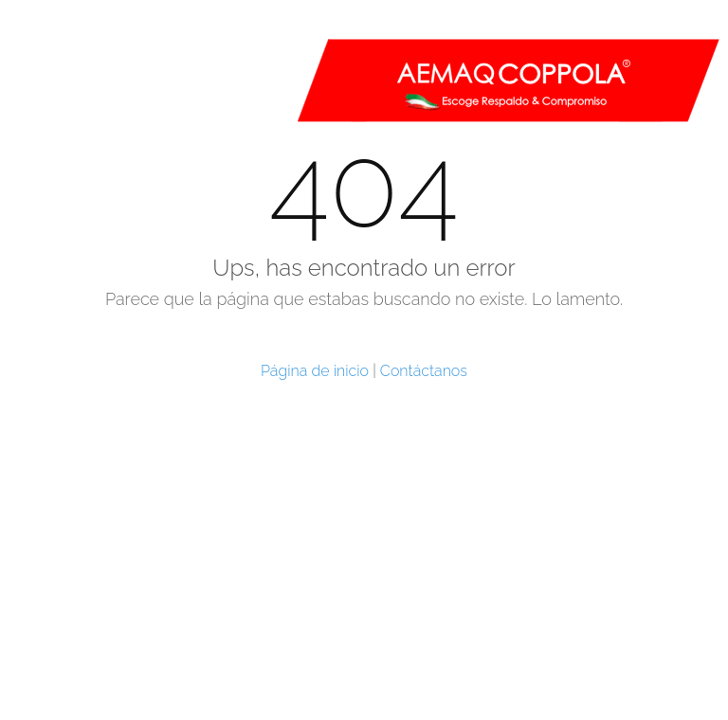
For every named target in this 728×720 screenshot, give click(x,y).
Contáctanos (424, 371)
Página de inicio (315, 371)
